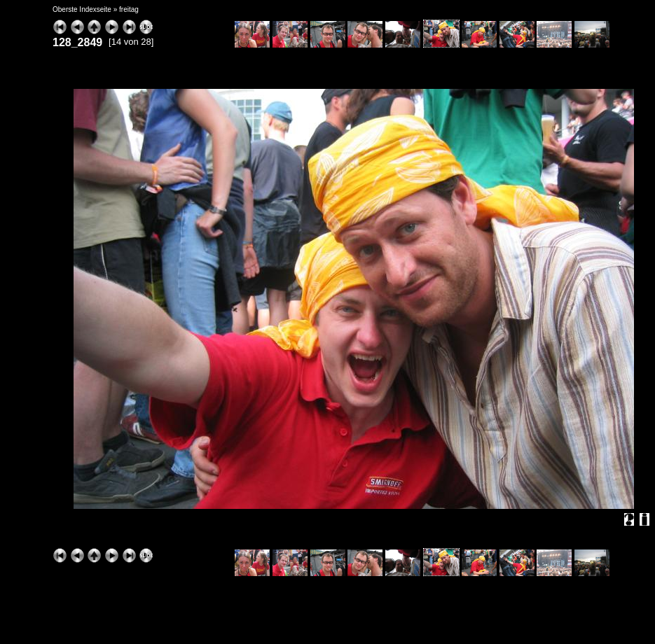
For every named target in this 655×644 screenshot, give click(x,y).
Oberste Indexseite (82, 9)
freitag (129, 9)
